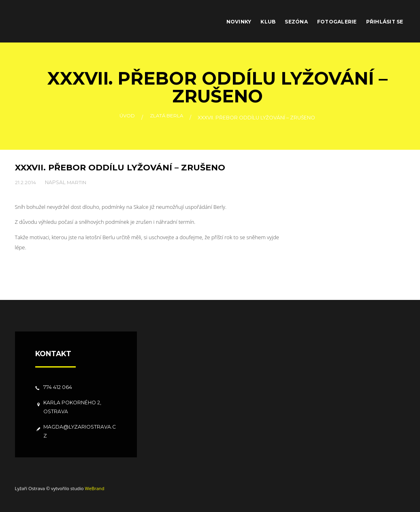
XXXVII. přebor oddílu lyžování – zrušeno (120, 167)
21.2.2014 (26, 182)
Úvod (126, 118)
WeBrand (95, 488)
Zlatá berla (166, 118)
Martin (77, 182)
